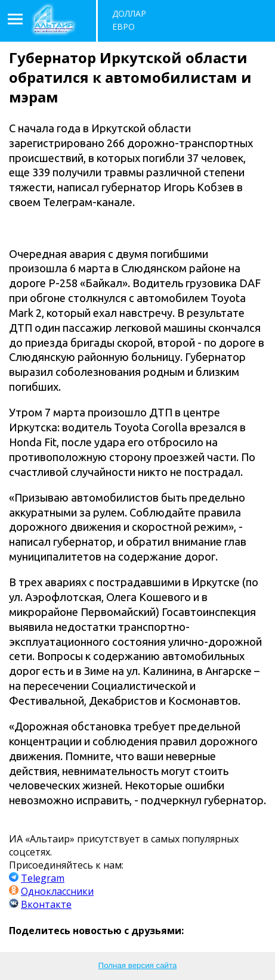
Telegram (43, 878)
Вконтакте (46, 904)
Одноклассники (57, 891)
